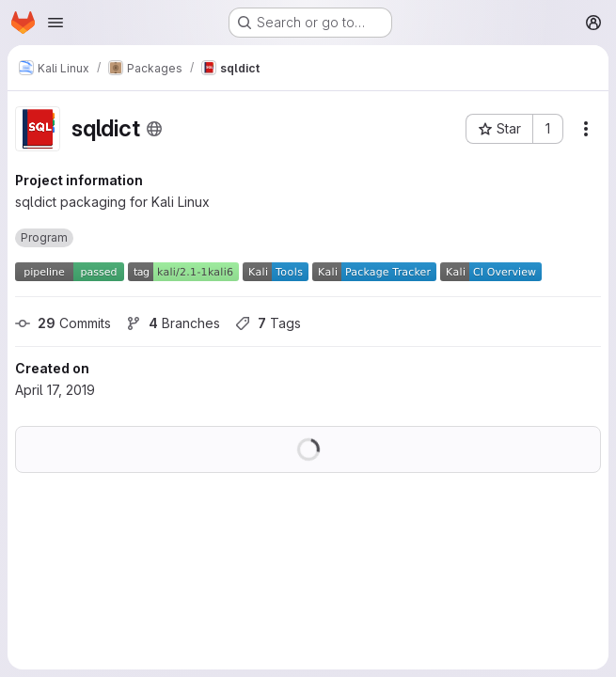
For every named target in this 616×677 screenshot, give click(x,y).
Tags (268, 323)
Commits (63, 323)
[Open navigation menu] (55, 23)
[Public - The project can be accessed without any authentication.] (154, 129)
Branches (173, 323)
